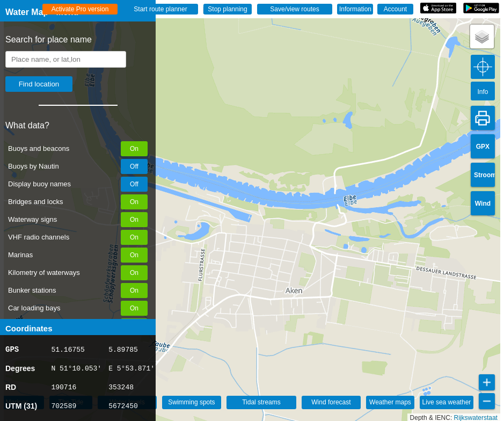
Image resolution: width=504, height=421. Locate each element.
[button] (482, 37)
